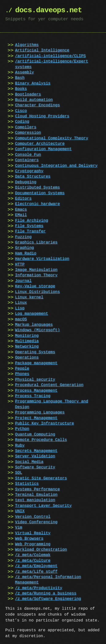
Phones (22, 374)
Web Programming (33, 544)
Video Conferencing (36, 522)
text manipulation (35, 500)
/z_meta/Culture (33, 561)
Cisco (21, 111)
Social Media (29, 462)
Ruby (20, 446)
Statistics (27, 484)
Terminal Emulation (36, 495)
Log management (32, 314)
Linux (21, 303)
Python (22, 429)
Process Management (36, 391)
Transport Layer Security (43, 506)
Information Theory (36, 275)
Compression (28, 133)
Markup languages (34, 325)
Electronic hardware (38, 204)
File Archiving (32, 221)
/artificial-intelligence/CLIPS (51, 56)
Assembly (25, 73)
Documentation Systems (40, 193)
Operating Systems (35, 352)
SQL (19, 473)
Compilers (26, 127)
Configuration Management (43, 149)
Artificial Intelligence (42, 50)
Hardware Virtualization (42, 259)
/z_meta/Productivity (39, 588)
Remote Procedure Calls (41, 440)
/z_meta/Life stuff (36, 572)
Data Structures (33, 177)
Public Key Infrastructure (45, 424)
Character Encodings (38, 105)
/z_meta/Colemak (33, 555)
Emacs (21, 210)
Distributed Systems (38, 188)
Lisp (20, 308)
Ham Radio (26, 254)
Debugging (26, 182)
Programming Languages (40, 413)
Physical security (35, 380)
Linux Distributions (38, 292)
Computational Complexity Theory (52, 138)
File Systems (29, 226)
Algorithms (27, 45)
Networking (27, 347)
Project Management (36, 418)
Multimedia (27, 341)
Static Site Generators (41, 478)
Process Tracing (33, 396)
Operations (27, 358)
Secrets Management (36, 451)
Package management (36, 363)
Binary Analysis (33, 84)
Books (21, 89)
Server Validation (35, 456)
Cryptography (29, 171)
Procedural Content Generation (49, 385)
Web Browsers (29, 539)
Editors (23, 199)
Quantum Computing (35, 435)
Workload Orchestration (41, 550)
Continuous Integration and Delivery (56, 166)
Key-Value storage (35, 286)
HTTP (20, 265)
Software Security (35, 467)
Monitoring (27, 336)
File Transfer (31, 231)
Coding (22, 122)
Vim (19, 528)
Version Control (33, 517)
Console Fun (28, 155)
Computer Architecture (40, 144)
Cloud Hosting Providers (42, 116)
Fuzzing (23, 237)
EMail (21, 215)
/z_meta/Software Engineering (48, 599)
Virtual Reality (33, 533)
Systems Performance (38, 489)
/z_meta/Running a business (46, 594)
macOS (21, 319)
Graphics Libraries (36, 243)
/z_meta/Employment (36, 566)
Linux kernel (29, 297)
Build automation (34, 100)
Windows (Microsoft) (38, 330)
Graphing (25, 248)
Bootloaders (28, 95)
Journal (23, 281)
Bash (20, 78)
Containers (27, 160)
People (22, 369)
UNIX (20, 511)
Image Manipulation (36, 270)
